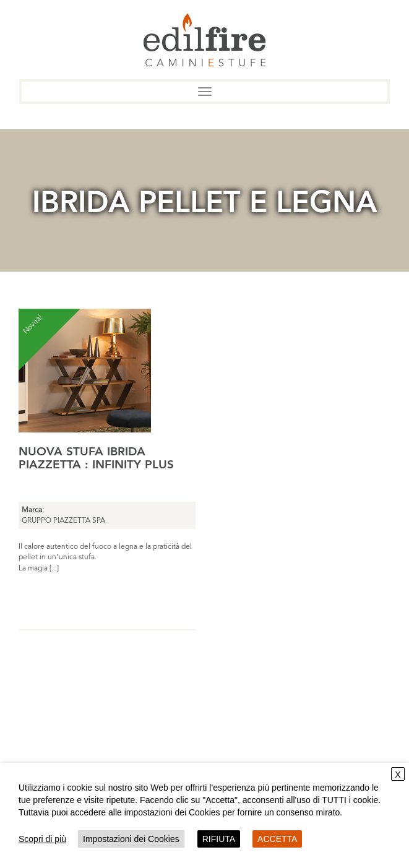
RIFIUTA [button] (219, 839)
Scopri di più (42, 839)
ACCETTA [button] (277, 839)
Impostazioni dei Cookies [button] (131, 839)
